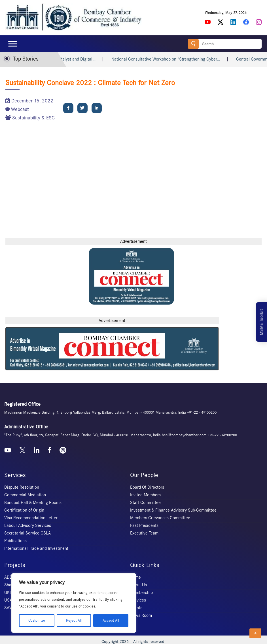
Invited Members (145, 495)
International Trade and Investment (36, 548)
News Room (141, 615)
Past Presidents (144, 525)
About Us (138, 585)
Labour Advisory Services (28, 525)
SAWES (11, 608)
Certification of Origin (24, 510)
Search (193, 44)
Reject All (74, 620)
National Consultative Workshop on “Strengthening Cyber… (175, 59)
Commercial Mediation (25, 495)
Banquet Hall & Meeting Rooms (33, 503)
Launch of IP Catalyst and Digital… (73, 59)
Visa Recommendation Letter (31, 518)
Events (136, 608)
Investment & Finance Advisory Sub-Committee (173, 510)
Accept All (111, 620)
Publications (15, 541)
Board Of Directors (147, 487)
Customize (37, 620)
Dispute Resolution (22, 487)
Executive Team (144, 533)
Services (138, 600)
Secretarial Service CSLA (27, 533)
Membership (141, 593)
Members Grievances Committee (160, 518)
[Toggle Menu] (13, 44)
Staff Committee (145, 503)
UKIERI (10, 593)
